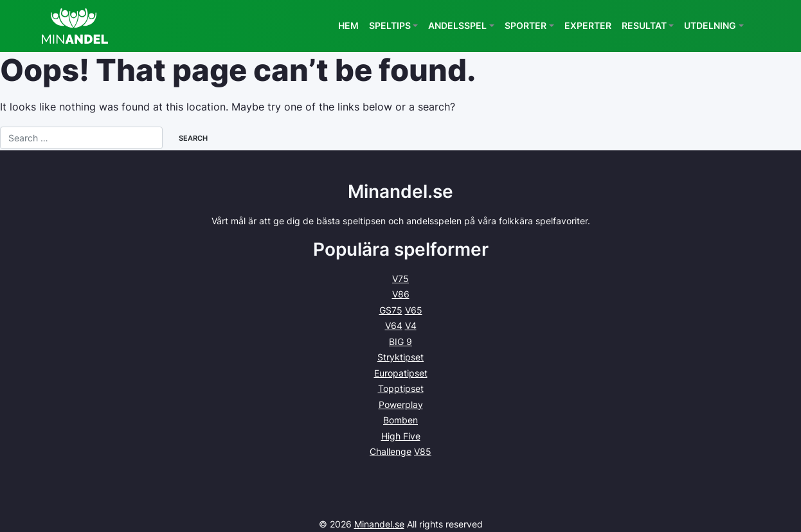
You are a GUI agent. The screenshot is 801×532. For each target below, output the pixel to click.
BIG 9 (401, 341)
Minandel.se (379, 524)
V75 (401, 279)
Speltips (390, 25)
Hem (348, 25)
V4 (411, 325)
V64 (394, 325)
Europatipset (401, 373)
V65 (414, 310)
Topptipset (401, 388)
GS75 (391, 310)
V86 (401, 294)
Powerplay (401, 404)
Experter (588, 25)
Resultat (644, 25)
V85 (423, 451)
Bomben (401, 420)
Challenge (391, 451)
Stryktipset (401, 357)
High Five (401, 436)
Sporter (526, 25)
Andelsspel (457, 25)
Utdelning (710, 25)
